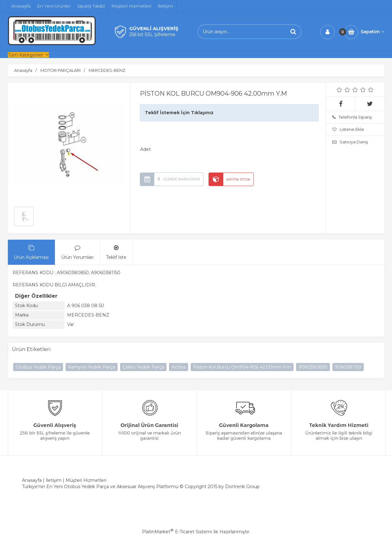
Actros (179, 367)
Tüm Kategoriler (26, 55)
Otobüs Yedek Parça (38, 367)
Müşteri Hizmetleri (86, 480)
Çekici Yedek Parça (143, 367)
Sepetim (372, 32)
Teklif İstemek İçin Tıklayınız (179, 113)
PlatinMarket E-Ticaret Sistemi (177, 532)
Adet (146, 149)
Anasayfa (32, 480)
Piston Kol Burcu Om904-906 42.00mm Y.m (242, 367)
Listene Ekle (348, 129)
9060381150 (348, 367)
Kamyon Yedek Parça (92, 367)
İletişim (54, 480)
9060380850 (313, 367)
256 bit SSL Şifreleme (152, 35)
